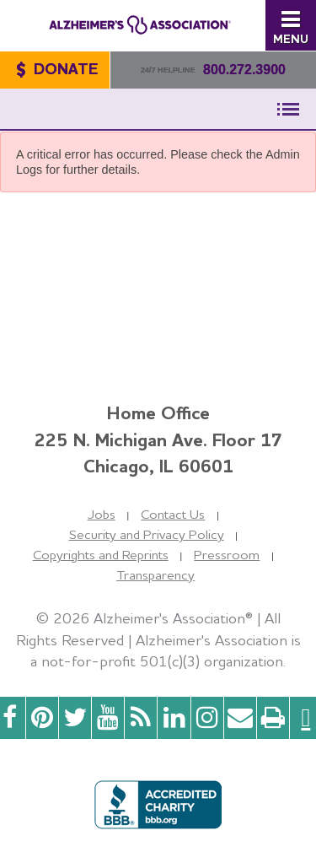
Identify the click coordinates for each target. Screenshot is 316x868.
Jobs (102, 514)
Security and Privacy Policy (147, 534)
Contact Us (173, 514)
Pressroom (227, 555)
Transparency (155, 575)
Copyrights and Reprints (101, 555)
